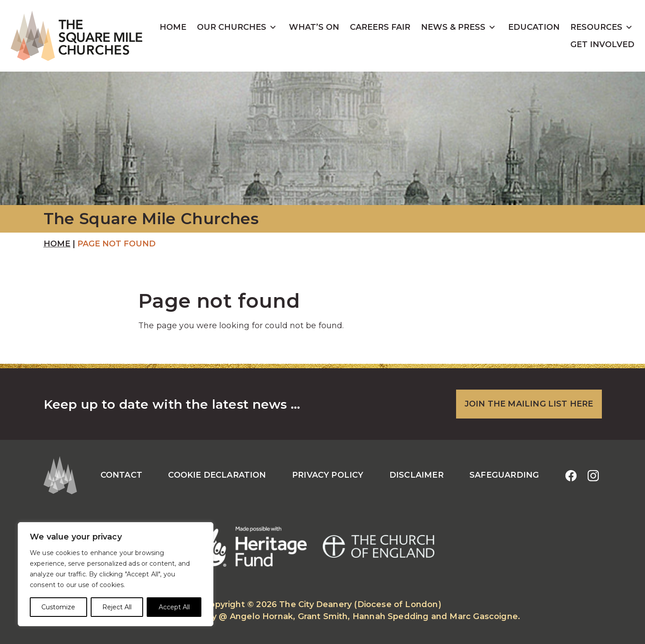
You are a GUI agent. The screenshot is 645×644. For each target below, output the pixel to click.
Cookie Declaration (217, 475)
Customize (58, 607)
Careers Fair (380, 27)
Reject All (117, 607)
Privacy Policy (328, 475)
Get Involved (602, 44)
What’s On (314, 27)
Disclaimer (417, 475)
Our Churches (232, 27)
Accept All (174, 607)
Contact (121, 475)
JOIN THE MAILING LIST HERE (529, 404)
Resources (596, 27)
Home (173, 27)
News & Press (453, 27)
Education (534, 27)
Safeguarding (504, 475)
